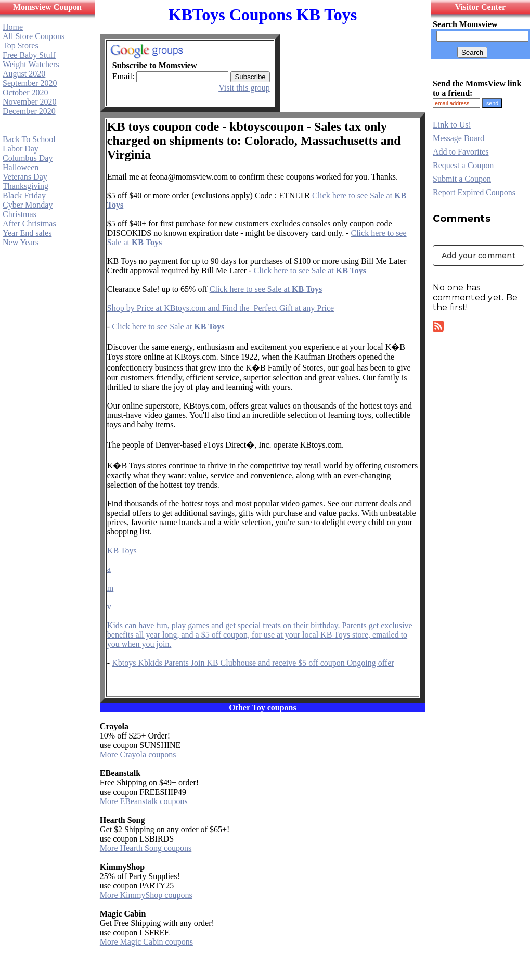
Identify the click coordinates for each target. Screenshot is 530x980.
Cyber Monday (28, 205)
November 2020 (30, 102)
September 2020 (30, 83)
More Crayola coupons (138, 754)
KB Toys (122, 550)
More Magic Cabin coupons (146, 942)
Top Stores (21, 46)
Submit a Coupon (462, 179)
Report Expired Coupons (474, 192)
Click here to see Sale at (310, 270)
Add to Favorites (461, 152)
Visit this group (244, 88)
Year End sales (27, 233)
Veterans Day (25, 177)
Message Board (458, 138)
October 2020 (25, 92)
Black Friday (24, 195)
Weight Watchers (31, 64)
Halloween (21, 167)
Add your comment (479, 256)
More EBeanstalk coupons (144, 801)
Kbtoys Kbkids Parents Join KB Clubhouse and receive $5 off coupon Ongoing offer (253, 663)
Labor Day (21, 149)
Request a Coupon (463, 165)
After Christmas (29, 224)
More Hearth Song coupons (146, 848)
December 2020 (29, 111)
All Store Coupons (34, 36)
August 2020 (24, 74)
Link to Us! (452, 125)
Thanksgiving (25, 186)
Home (13, 27)
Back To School (29, 139)
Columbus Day (28, 158)
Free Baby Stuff (29, 55)
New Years (21, 242)
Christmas (20, 214)
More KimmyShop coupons (146, 895)
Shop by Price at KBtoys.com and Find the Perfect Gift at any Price (221, 308)
